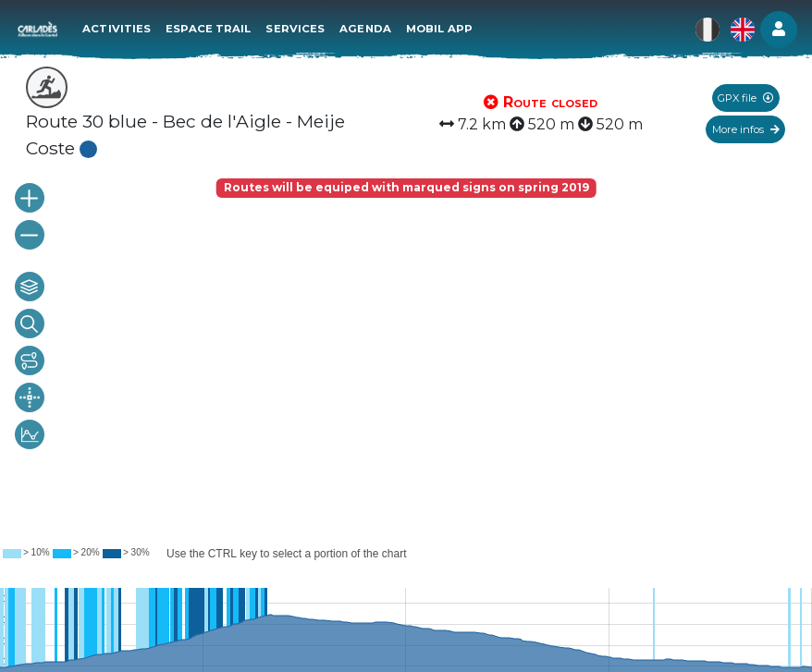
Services (297, 28)
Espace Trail (210, 28)
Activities (118, 28)
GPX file (745, 98)
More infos (746, 129)
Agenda (367, 28)
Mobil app (440, 28)
